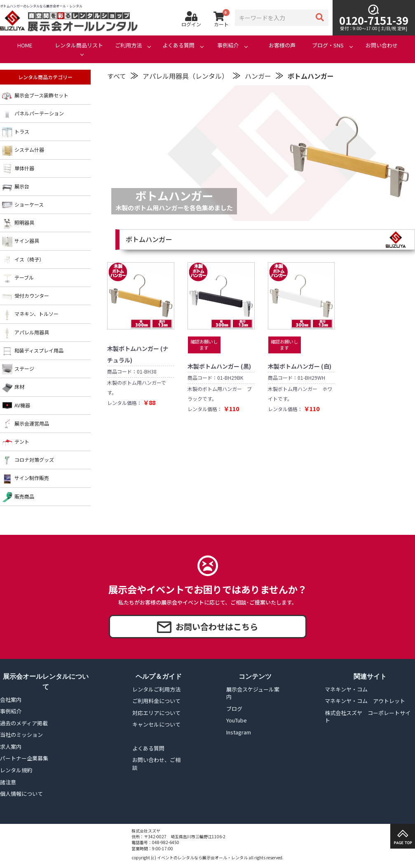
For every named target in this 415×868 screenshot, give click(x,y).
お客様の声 (282, 45)
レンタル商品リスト (79, 45)
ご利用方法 (128, 45)
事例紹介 (228, 45)
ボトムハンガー (311, 76)
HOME (25, 45)
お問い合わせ (382, 45)
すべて (117, 76)
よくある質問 (178, 45)
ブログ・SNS (328, 45)
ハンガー (258, 76)
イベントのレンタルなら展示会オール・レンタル (202, 857)
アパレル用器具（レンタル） (185, 76)
